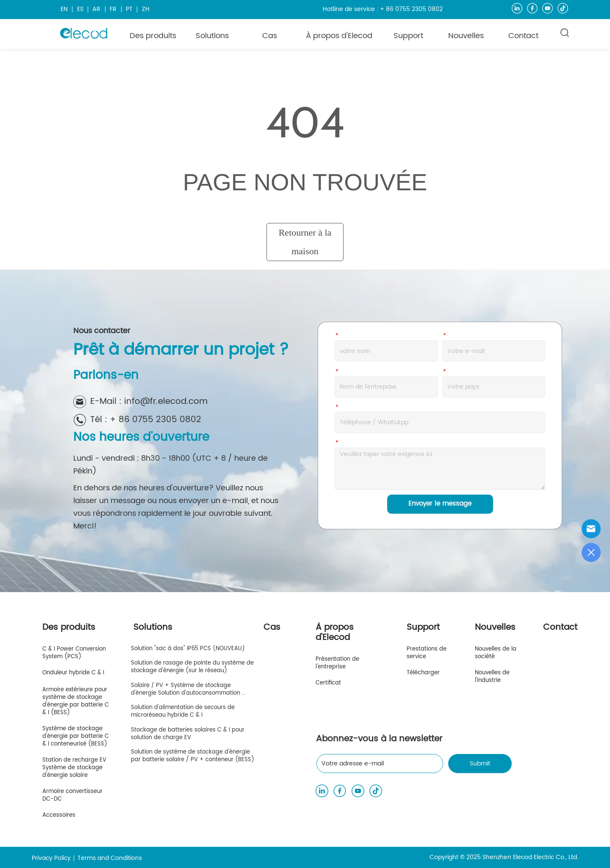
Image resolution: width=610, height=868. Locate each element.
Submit (480, 764)
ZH (146, 9)
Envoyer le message (440, 504)
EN (64, 9)
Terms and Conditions (110, 858)
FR (113, 9)
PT (129, 9)
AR (96, 9)
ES (80, 9)
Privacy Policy (51, 858)
